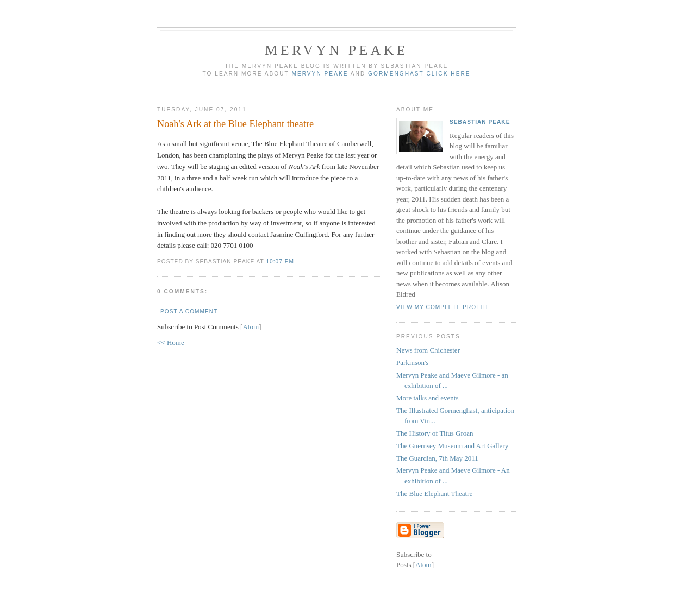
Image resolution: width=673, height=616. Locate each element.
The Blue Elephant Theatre (434, 494)
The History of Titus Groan (435, 433)
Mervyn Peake (336, 50)
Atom (251, 327)
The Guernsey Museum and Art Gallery (452, 446)
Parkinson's (412, 363)
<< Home (171, 342)
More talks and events (427, 398)
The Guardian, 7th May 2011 (437, 458)
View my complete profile (443, 307)
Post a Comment (189, 312)
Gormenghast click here (419, 74)
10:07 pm (280, 262)
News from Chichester (428, 350)
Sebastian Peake (480, 122)
